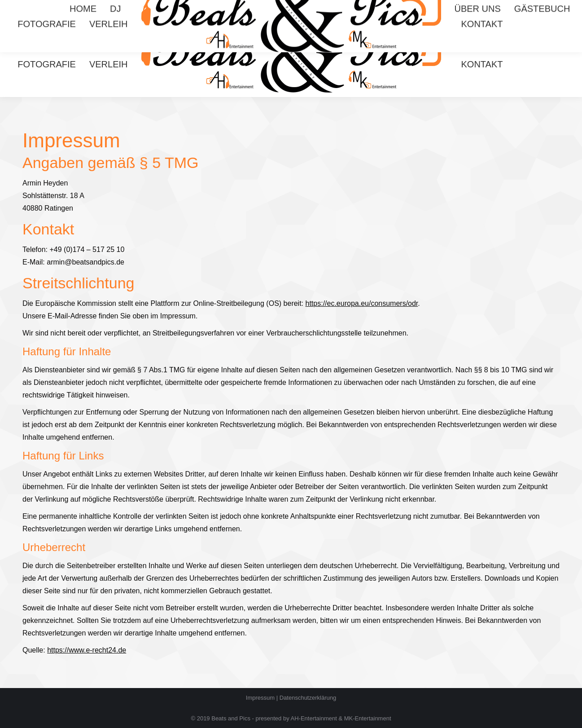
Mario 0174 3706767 (521, 8)
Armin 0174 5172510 (447, 8)
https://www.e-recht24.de (87, 650)
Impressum (260, 698)
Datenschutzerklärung (308, 698)
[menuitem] (83, 49)
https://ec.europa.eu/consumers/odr (362, 303)
